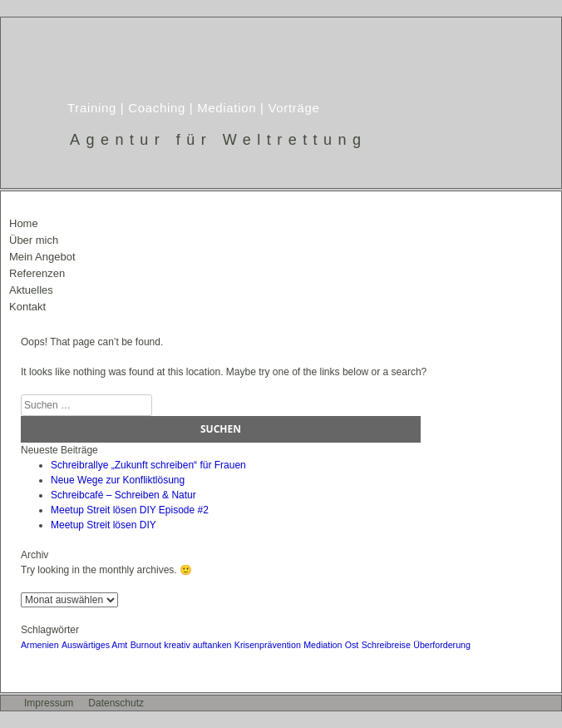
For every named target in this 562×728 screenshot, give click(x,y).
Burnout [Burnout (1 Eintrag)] (146, 645)
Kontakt (27, 307)
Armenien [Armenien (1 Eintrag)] (40, 645)
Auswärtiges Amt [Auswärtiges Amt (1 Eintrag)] (94, 645)
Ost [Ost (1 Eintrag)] (352, 645)
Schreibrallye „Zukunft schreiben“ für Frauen (148, 465)
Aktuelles (31, 290)
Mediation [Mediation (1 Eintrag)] (323, 645)
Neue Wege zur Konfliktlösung (118, 480)
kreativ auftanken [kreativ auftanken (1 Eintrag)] (197, 645)
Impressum (49, 703)
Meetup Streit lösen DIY (104, 525)
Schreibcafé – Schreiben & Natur (123, 495)
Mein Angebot (42, 257)
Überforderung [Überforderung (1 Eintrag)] (442, 645)
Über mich (34, 240)
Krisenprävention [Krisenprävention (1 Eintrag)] (268, 645)
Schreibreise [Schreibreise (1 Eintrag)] (386, 645)
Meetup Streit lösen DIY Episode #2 (130, 510)
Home (24, 223)
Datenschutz (116, 703)
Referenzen (37, 273)
